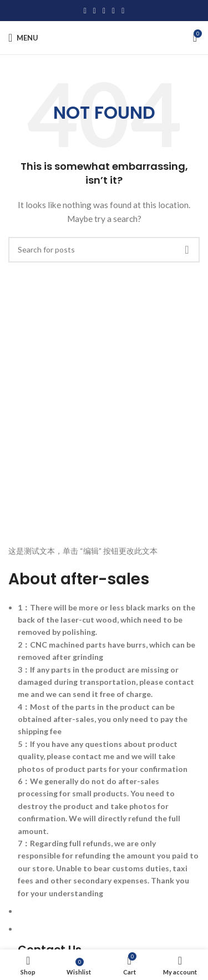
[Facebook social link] (85, 11)
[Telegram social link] (123, 11)
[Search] (104, 250)
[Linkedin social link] (113, 11)
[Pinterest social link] (104, 11)
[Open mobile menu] (23, 38)
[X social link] (95, 11)
